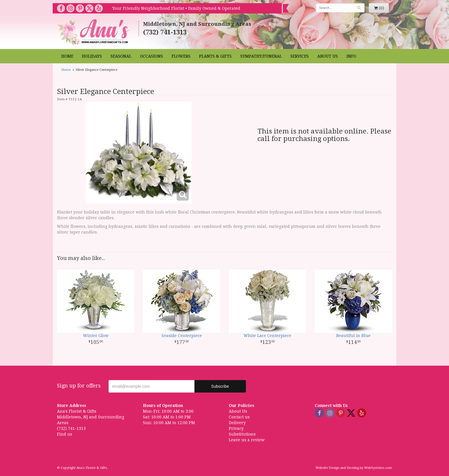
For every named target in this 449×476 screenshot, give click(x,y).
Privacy (236, 428)
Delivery (237, 423)
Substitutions (242, 434)
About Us (328, 56)
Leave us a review (247, 440)
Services (300, 56)
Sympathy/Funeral (261, 56)
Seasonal (121, 56)
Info (351, 56)
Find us (65, 434)
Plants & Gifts (215, 56)
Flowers (181, 56)
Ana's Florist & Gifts (94, 32)
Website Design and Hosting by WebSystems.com (354, 468)
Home (67, 56)
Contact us (239, 417)
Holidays (92, 56)
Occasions (151, 56)
